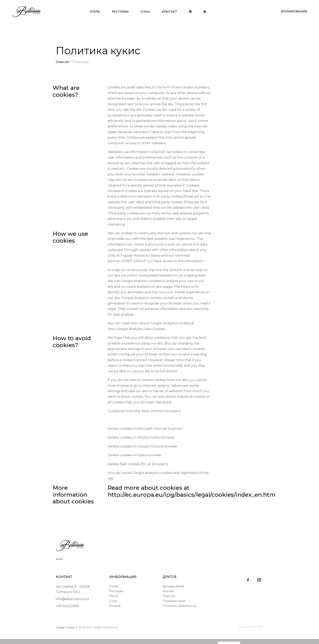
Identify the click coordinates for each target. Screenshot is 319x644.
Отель (95, 12)
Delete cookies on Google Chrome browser (143, 446)
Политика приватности (179, 606)
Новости (169, 596)
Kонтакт (169, 12)
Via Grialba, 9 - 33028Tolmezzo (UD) (73, 589)
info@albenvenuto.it (73, 599)
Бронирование (294, 11)
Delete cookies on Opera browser (135, 455)
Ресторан (120, 12)
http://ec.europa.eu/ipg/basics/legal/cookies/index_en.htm (192, 495)
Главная (62, 62)
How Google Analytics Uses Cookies (136, 329)
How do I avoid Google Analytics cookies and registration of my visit (158, 476)
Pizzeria (115, 606)
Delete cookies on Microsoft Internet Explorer (145, 429)
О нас (145, 12)
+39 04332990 (67, 606)
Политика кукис (174, 601)
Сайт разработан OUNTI (251, 627)
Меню (114, 596)
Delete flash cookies (124, 464)
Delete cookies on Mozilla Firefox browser (141, 437)
